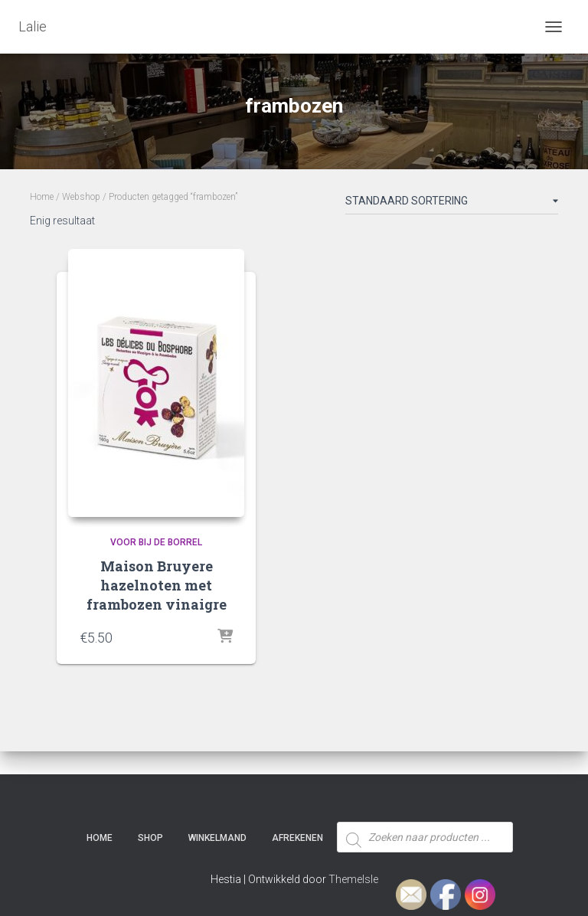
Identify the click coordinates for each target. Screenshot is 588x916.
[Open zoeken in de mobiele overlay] (425, 809)
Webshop (81, 197)
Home (42, 197)
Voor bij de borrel (156, 542)
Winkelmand (217, 838)
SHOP (150, 838)
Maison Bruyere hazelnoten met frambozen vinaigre (157, 585)
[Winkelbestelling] (452, 204)
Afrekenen (297, 838)
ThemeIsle (353, 879)
